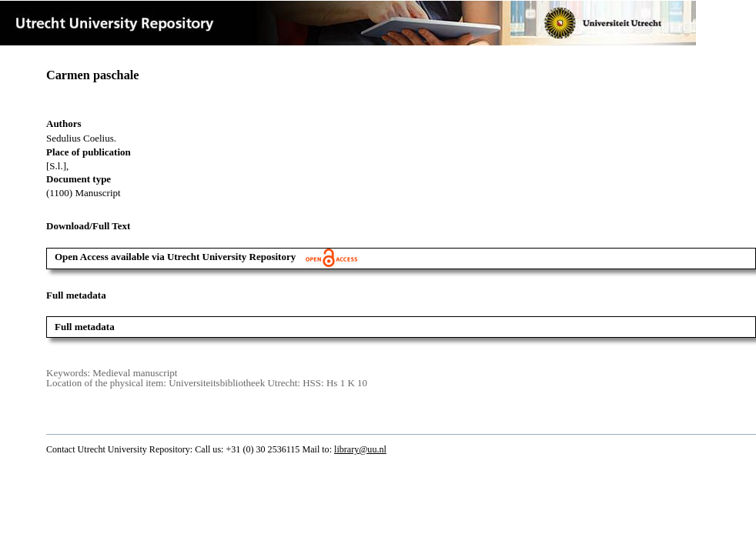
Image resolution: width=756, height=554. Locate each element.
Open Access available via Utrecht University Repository (206, 257)
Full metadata (85, 327)
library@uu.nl (360, 449)
